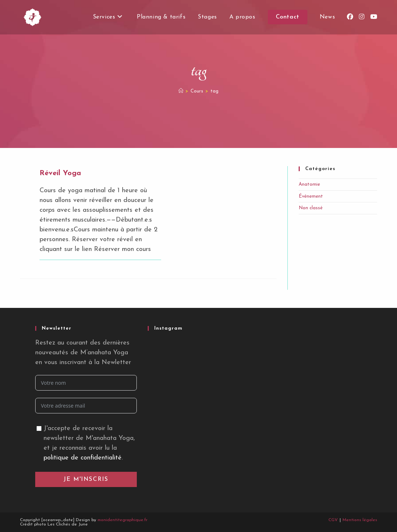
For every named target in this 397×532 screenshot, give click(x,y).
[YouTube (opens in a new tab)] (374, 17)
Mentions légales (360, 520)
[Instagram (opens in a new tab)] (362, 17)
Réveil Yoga (60, 173)
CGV (333, 520)
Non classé (311, 208)
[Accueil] (181, 91)
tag (214, 91)
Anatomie (309, 184)
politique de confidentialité (83, 458)
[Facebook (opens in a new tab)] (350, 17)
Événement (311, 196)
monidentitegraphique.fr (122, 520)
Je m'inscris (86, 479)
